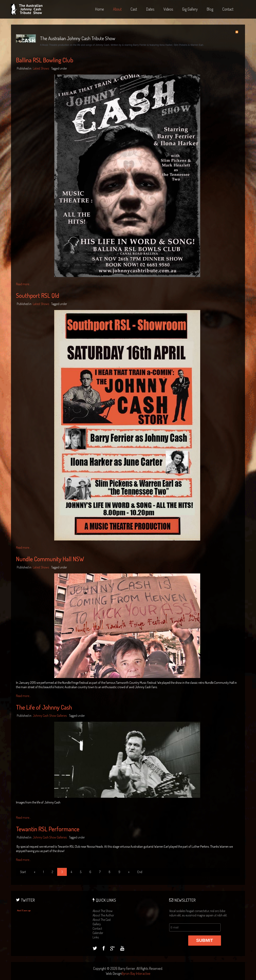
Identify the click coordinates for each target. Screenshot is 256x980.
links (96, 937)
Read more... (23, 284)
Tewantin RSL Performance (48, 829)
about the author (103, 915)
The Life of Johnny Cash (44, 707)
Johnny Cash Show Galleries (50, 716)
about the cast (102, 920)
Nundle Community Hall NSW (50, 559)
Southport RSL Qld (38, 295)
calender (98, 933)
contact (97, 928)
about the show (103, 911)
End (140, 872)
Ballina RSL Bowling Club (45, 60)
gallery (97, 924)
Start (23, 872)
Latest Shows (41, 68)
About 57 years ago (24, 910)
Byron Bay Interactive (136, 973)
